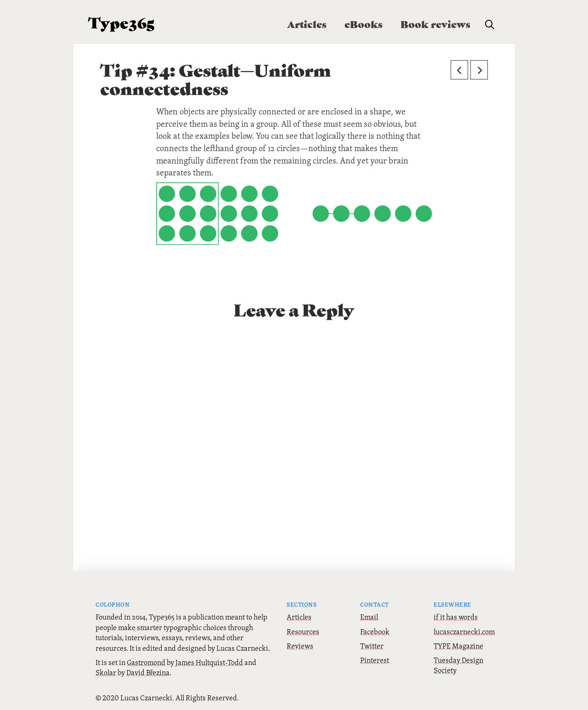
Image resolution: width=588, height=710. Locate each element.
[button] (490, 25)
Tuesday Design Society (458, 665)
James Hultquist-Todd (209, 662)
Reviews (300, 646)
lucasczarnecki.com (464, 631)
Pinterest (375, 660)
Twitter (372, 646)
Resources (303, 631)
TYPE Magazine (458, 646)
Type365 (122, 22)
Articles (299, 617)
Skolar (106, 672)
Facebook (375, 631)
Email (369, 617)
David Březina (148, 672)
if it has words (456, 617)
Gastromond (146, 662)
